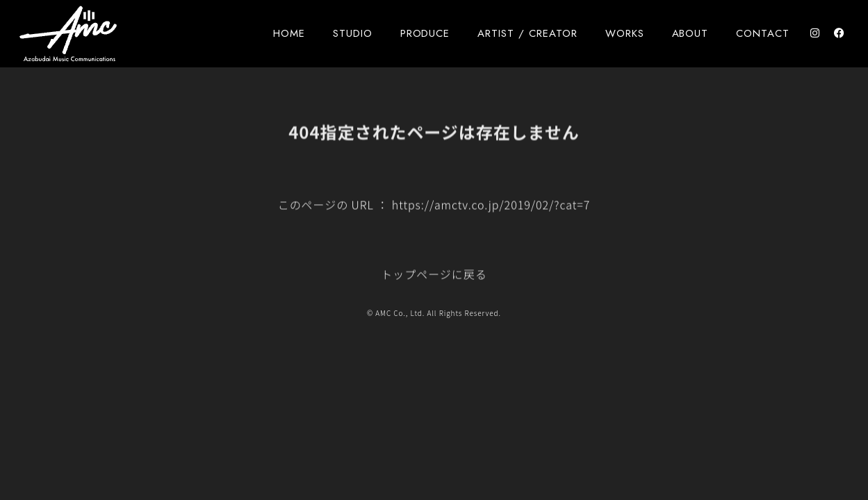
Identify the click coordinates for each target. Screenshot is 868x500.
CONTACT (763, 33)
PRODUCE (425, 33)
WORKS (625, 33)
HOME (289, 33)
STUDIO (353, 33)
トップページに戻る (434, 276)
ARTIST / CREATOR (527, 33)
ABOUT (690, 33)
